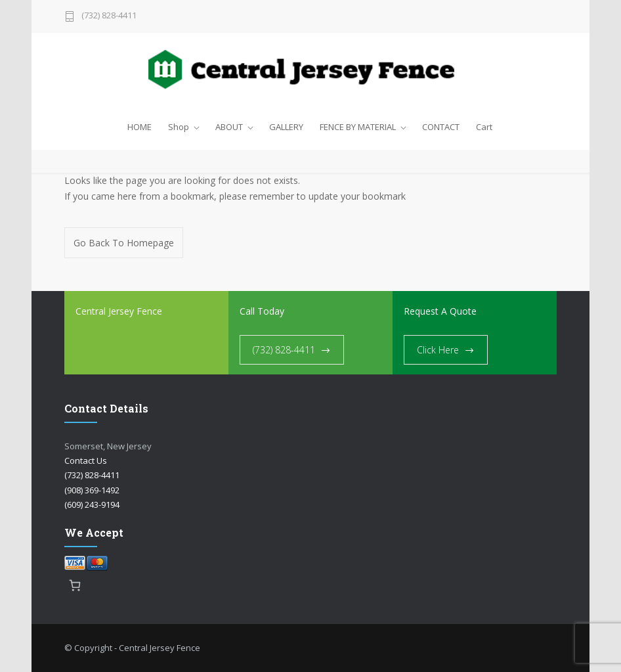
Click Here (438, 350)
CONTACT (441, 127)
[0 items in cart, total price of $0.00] (75, 585)
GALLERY (286, 127)
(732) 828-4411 (109, 16)
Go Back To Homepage (124, 243)
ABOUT (229, 127)
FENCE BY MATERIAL (358, 127)
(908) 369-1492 (92, 490)
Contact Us (86, 460)
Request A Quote (440, 311)
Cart (484, 127)
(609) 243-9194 (92, 504)
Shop (179, 127)
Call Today (262, 311)
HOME (139, 127)
